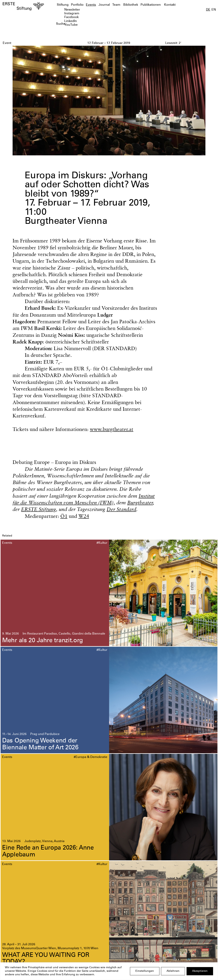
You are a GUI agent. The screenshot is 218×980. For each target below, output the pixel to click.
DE (208, 10)
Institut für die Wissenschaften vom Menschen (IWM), (84, 499)
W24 (84, 516)
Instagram (72, 14)
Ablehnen (173, 971)
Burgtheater (140, 502)
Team (116, 5)
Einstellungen (145, 971)
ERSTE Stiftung (39, 509)
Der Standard (121, 509)
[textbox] (92, 24)
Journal (104, 5)
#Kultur (102, 543)
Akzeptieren (200, 971)
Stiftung (63, 5)
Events (91, 5)
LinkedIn (71, 21)
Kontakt (170, 5)
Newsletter (72, 10)
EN (214, 10)
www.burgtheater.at (112, 429)
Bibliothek (131, 5)
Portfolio (77, 5)
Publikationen (151, 5)
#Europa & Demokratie (91, 757)
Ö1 (64, 516)
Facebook (71, 17)
